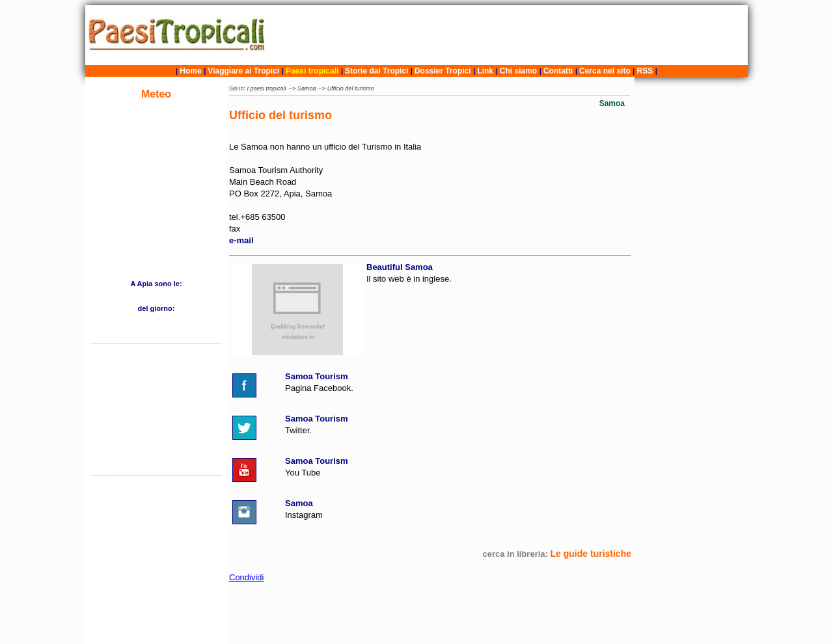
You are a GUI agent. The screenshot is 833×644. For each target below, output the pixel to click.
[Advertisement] (510, 35)
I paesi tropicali (267, 88)
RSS (645, 71)
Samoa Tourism (317, 376)
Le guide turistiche (591, 554)
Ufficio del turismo (351, 88)
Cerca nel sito (605, 71)
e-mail (241, 240)
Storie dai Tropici (378, 71)
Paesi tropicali (312, 71)
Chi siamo (518, 71)
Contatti (558, 71)
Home (190, 71)
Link (485, 71)
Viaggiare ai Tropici (243, 71)
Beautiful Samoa (400, 267)
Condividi (246, 577)
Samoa (307, 88)
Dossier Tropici (443, 71)
